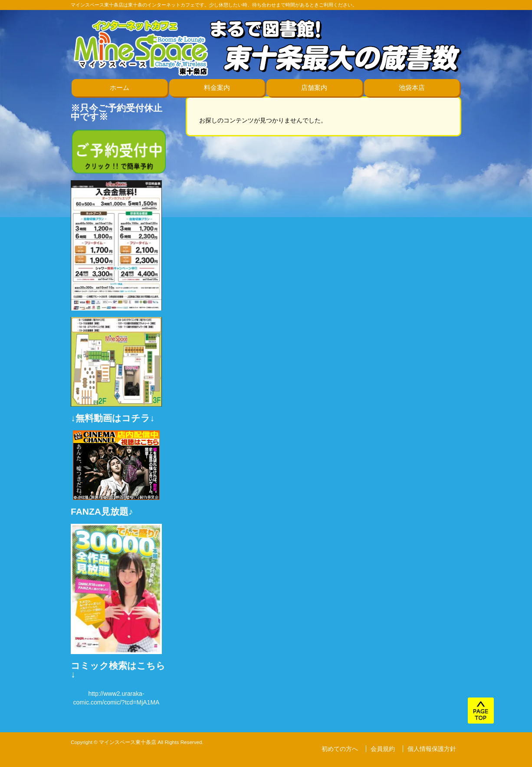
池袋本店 (412, 88)
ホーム (120, 88)
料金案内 (217, 88)
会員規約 (383, 749)
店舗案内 (314, 88)
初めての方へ (340, 749)
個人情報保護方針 (432, 749)
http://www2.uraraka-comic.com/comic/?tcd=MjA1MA (117, 698)
